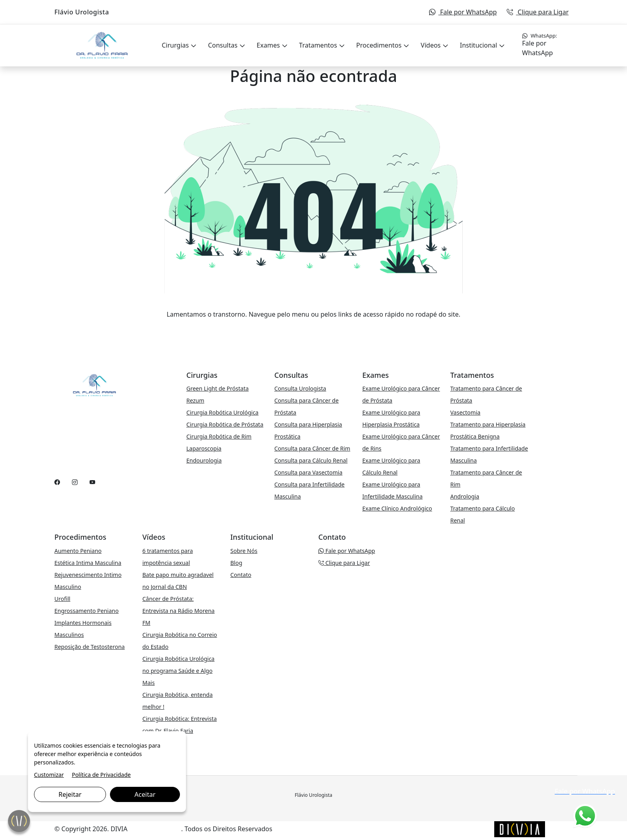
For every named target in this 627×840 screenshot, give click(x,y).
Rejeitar (70, 794)
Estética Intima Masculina (88, 563)
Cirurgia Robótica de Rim (219, 436)
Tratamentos (319, 45)
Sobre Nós (244, 551)
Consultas (224, 45)
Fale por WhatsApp (463, 12)
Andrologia (465, 496)
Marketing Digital (155, 829)
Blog (236, 563)
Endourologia (204, 460)
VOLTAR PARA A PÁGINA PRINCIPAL (314, 330)
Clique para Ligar (538, 12)
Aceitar (145, 794)
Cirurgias (176, 45)
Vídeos (431, 45)
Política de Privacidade (101, 775)
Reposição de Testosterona (90, 647)
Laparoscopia (204, 448)
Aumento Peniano (78, 551)
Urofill (62, 599)
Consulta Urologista (300, 388)
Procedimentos (380, 45)
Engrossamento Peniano (87, 611)
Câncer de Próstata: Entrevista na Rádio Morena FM (179, 611)
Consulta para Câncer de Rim (312, 448)
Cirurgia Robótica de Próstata (225, 424)
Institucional (479, 45)
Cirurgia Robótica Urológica (222, 412)
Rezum (195, 400)
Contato (241, 575)
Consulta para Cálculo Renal (311, 460)
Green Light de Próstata (218, 388)
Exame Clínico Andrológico (397, 508)
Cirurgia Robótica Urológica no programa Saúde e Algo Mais (178, 671)
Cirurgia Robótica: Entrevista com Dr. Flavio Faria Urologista (180, 731)
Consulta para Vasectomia (308, 472)
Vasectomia (465, 412)
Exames (269, 45)
